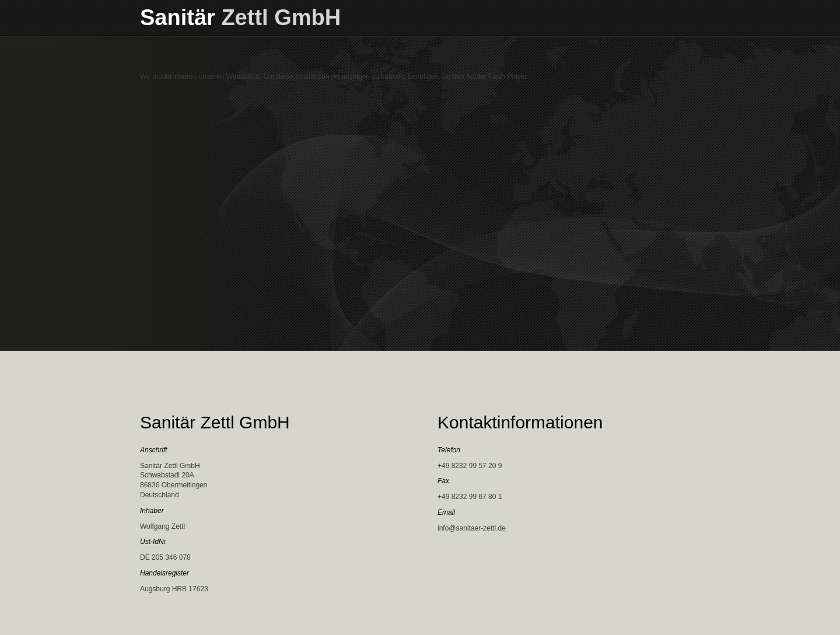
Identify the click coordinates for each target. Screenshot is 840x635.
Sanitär (240, 18)
